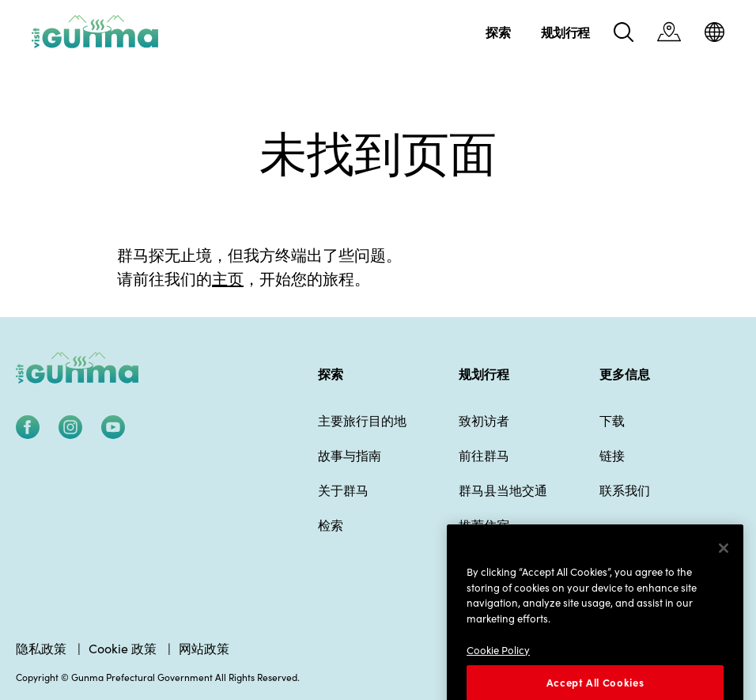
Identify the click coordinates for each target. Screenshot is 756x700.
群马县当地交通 (503, 490)
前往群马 (484, 455)
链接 (612, 455)
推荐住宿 (484, 524)
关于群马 (343, 490)
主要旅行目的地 (362, 420)
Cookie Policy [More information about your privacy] (498, 671)
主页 (228, 278)
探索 (331, 373)
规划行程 (484, 373)
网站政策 (204, 648)
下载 (612, 420)
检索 (331, 524)
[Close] (724, 570)
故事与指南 (350, 455)
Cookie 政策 (123, 648)
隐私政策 (41, 648)
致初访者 (484, 420)
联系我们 (625, 490)
